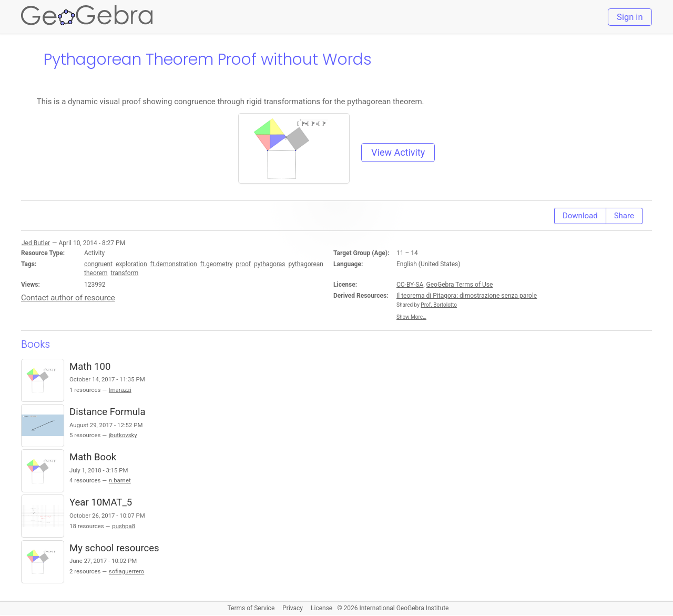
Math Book (93, 457)
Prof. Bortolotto (439, 305)
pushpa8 (124, 526)
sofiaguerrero (127, 571)
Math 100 (90, 367)
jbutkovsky (123, 435)
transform (125, 273)
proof (243, 264)
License (322, 608)
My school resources (114, 548)
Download (580, 216)
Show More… (411, 317)
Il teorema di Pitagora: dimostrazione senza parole (467, 296)
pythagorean (305, 264)
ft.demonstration (174, 264)
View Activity (398, 152)
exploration (131, 264)
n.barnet (120, 480)
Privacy (293, 608)
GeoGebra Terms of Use (460, 285)
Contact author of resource (68, 298)
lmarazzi (120, 390)
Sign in (630, 17)
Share (624, 216)
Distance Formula (108, 412)
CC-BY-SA (410, 285)
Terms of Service (251, 608)
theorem (96, 273)
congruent (98, 264)
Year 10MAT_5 (101, 502)
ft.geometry (217, 264)
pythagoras (270, 264)
